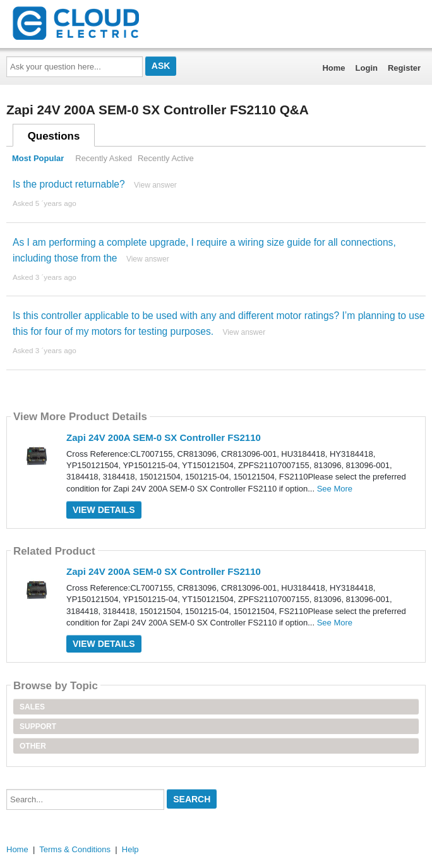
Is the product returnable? (69, 184)
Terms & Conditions (75, 849)
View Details (104, 510)
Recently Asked (104, 158)
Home (333, 68)
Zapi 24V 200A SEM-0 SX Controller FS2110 (164, 437)
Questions (54, 136)
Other (33, 746)
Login (367, 68)
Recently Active (166, 158)
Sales (32, 707)
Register (404, 68)
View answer (155, 185)
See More (335, 489)
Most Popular (38, 158)
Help (130, 849)
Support (38, 726)
